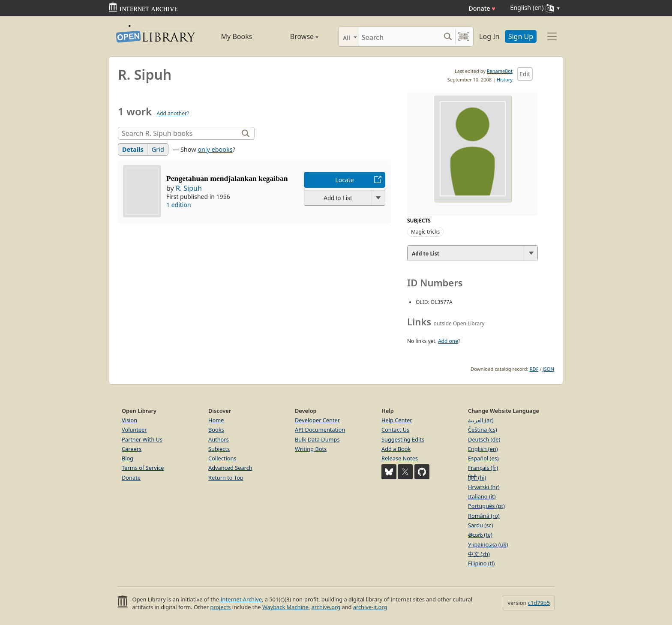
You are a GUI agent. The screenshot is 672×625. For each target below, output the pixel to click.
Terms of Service (143, 468)
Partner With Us (142, 439)
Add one (448, 341)
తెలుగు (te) (480, 535)
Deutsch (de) (484, 439)
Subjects (219, 449)
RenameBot (500, 71)
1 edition (179, 205)
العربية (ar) (481, 420)
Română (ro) (484, 516)
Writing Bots (311, 449)
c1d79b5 (539, 603)
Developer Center (317, 420)
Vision (129, 420)
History (505, 80)
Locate (344, 180)
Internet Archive (241, 599)
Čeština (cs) (483, 430)
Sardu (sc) (480, 525)
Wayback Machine (285, 607)
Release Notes (400, 458)
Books (216, 430)
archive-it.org (370, 607)
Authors (219, 439)
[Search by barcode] (464, 37)
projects (220, 607)
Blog (127, 458)
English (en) (483, 449)
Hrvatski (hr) (484, 487)
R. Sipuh (189, 188)
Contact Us (395, 430)
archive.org (326, 607)
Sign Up (521, 36)
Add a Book (396, 449)
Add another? (173, 113)
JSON (549, 369)
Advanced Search (230, 468)
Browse (294, 36)
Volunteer (134, 430)
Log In (489, 36)
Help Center (397, 420)
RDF (534, 369)
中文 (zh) (479, 554)
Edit (525, 74)
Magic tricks (425, 232)
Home (216, 420)
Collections (222, 458)
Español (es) (483, 458)
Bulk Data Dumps (317, 439)
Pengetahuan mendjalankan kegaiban (227, 178)
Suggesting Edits (403, 439)
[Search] (400, 37)
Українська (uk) (488, 544)
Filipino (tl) (481, 563)
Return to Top (226, 478)
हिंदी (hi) (477, 478)
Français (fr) (483, 468)
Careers (132, 449)
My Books (237, 36)
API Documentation (320, 430)
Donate (482, 8)
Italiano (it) (482, 496)
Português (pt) (486, 506)
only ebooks (215, 149)
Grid (158, 149)
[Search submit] (448, 37)
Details (133, 149)
